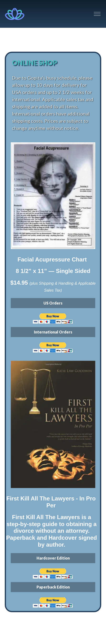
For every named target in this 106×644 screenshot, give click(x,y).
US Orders (53, 303)
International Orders (53, 332)
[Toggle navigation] (97, 14)
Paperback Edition (53, 587)
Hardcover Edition (53, 558)
